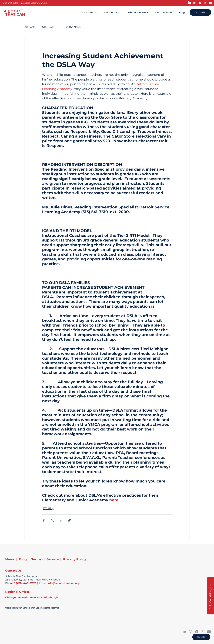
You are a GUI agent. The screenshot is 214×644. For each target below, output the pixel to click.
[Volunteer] (200, 12)
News (10, 559)
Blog (23, 559)
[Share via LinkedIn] (61, 520)
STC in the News (71, 27)
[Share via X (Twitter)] (52, 520)
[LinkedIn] (189, 3)
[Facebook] (200, 3)
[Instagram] (195, 3)
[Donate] (201, 637)
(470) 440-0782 (10, 3)
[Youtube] (210, 3)
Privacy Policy (75, 559)
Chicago (11, 597)
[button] (210, 596)
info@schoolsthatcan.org (34, 3)
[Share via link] (70, 520)
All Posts (30, 27)
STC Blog (48, 27)
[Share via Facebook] (44, 520)
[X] (205, 3)
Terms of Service (45, 559)
